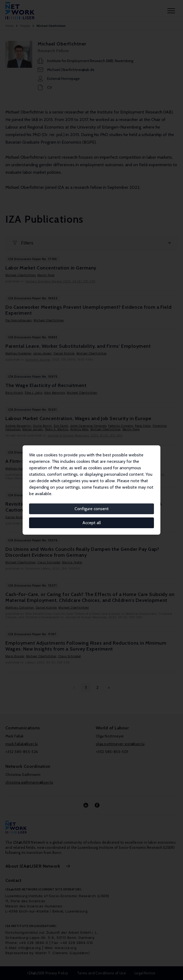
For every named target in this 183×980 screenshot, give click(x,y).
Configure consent (92, 509)
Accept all (92, 523)
